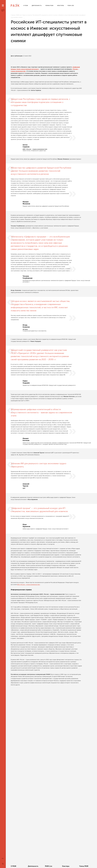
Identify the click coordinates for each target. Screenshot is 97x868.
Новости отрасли (27, 15)
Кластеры (66, 866)
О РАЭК (13, 866)
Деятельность (33, 866)
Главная (13, 15)
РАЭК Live (19, 15)
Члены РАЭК (84, 866)
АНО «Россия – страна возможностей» (29, 585)
